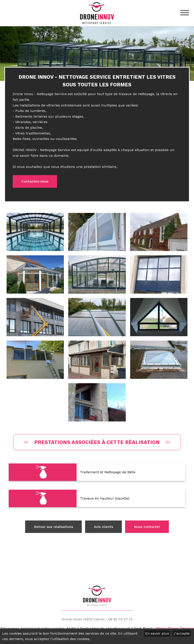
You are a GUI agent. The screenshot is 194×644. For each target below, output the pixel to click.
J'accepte (182, 633)
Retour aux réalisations (53, 527)
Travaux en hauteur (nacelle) (105, 498)
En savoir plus (157, 633)
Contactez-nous (35, 181)
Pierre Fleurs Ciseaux (175, 628)
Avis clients (103, 527)
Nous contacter (147, 527)
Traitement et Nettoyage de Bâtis (108, 472)
